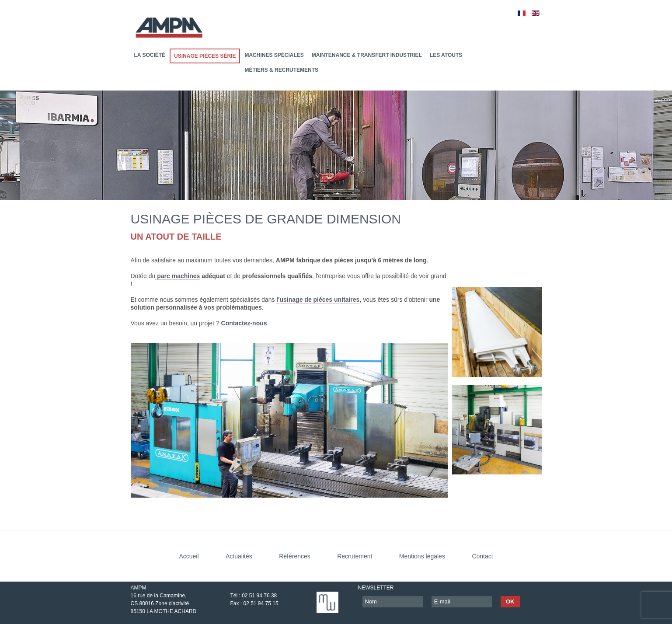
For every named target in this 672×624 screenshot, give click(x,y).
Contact (482, 556)
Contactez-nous (244, 323)
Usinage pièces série (205, 56)
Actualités (239, 556)
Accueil (189, 556)
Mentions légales (422, 556)
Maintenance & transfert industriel (367, 55)
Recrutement (355, 556)
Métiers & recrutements (281, 70)
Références (295, 556)
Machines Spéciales (274, 55)
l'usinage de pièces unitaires (318, 300)
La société (150, 55)
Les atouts (446, 55)
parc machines (178, 276)
